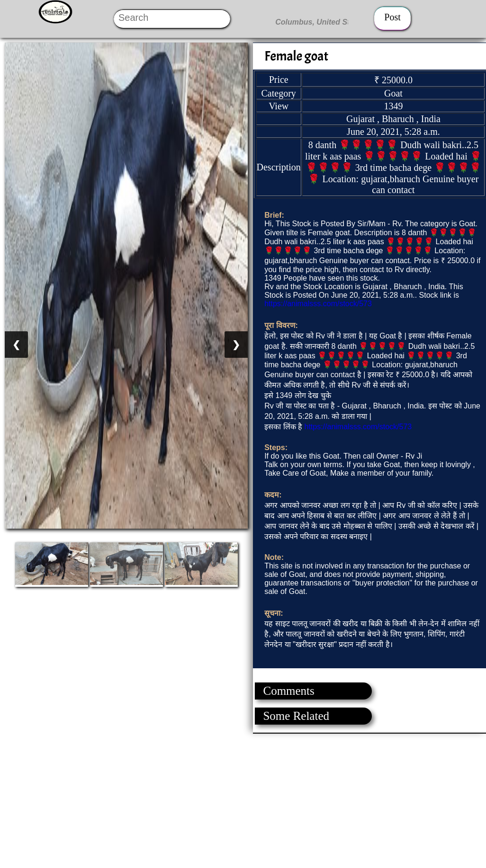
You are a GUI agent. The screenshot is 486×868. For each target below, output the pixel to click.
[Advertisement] (243, 800)
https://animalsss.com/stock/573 (318, 304)
